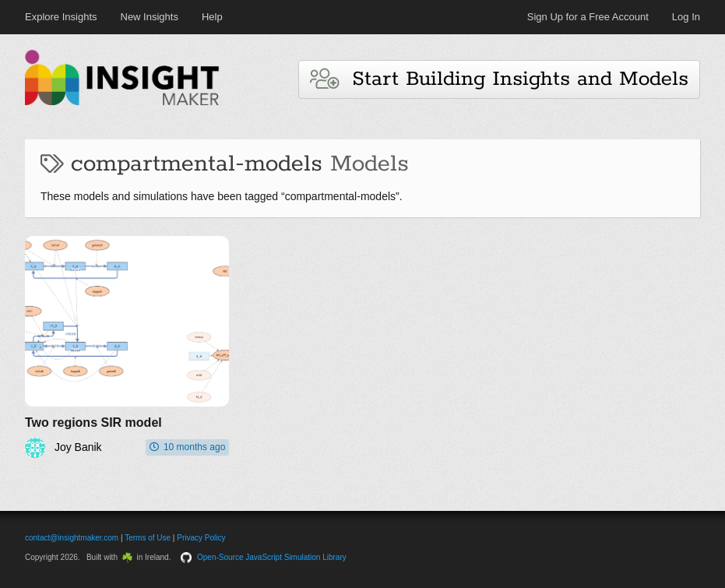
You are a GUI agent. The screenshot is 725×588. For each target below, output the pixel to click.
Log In (686, 17)
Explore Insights (61, 17)
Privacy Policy (201, 538)
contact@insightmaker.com (72, 538)
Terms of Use (148, 538)
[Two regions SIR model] (127, 347)
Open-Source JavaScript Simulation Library (272, 557)
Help (212, 17)
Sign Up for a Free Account (588, 17)
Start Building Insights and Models (499, 79)
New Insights (150, 17)
